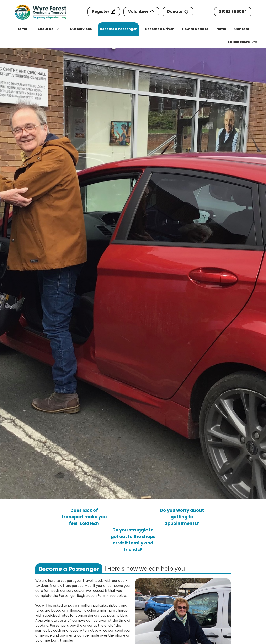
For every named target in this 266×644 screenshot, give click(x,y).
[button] (48, 29)
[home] (41, 12)
